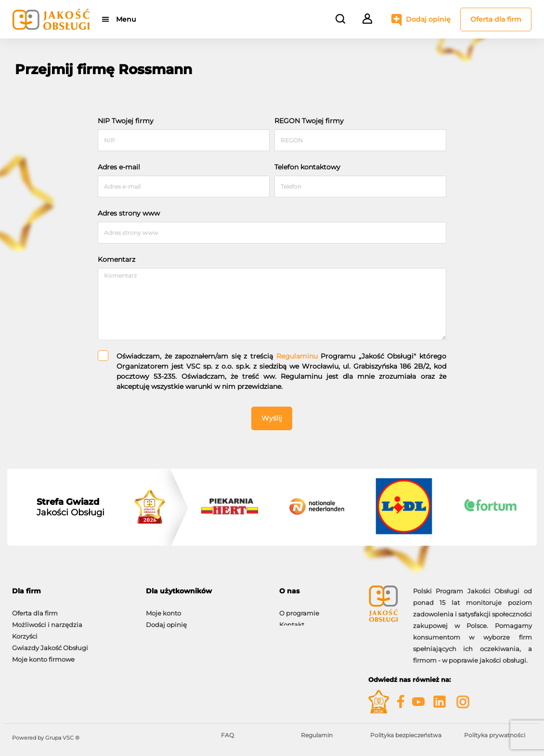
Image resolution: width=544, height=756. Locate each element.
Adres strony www (129, 213)
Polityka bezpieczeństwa (406, 735)
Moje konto (163, 608)
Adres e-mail (119, 167)
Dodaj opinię (428, 19)
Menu (126, 19)
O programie (299, 608)
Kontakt (292, 620)
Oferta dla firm (496, 19)
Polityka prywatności (495, 735)
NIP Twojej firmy (126, 121)
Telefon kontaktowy (307, 167)
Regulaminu (297, 356)
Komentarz (117, 259)
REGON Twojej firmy (309, 121)
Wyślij (272, 418)
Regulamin (317, 735)
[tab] (72, 591)
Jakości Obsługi (71, 507)
